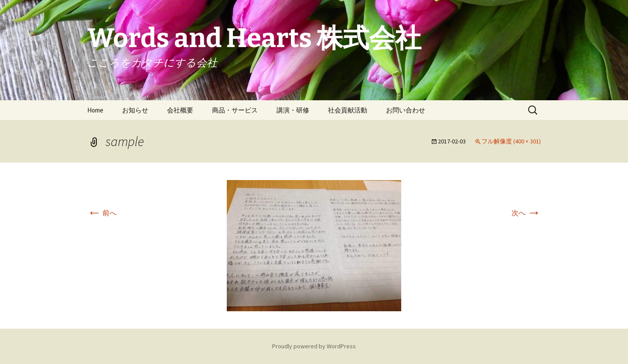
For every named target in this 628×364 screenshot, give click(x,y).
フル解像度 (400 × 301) (511, 141)
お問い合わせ (406, 110)
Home (95, 110)
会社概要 (180, 110)
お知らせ (135, 110)
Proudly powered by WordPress (314, 346)
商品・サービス (235, 110)
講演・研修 (293, 110)
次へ (526, 213)
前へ (102, 213)
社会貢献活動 (348, 110)
